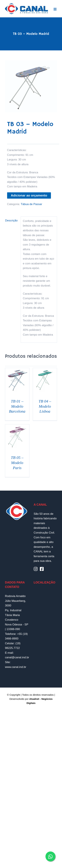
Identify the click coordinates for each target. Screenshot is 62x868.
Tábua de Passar (31, 204)
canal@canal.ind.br (17, 657)
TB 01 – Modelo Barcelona (17, 406)
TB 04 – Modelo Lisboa (45, 406)
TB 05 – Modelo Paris (17, 463)
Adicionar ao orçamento (29, 195)
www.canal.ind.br (16, 667)
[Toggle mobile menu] (55, 9)
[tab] (12, 221)
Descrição (11, 221)
